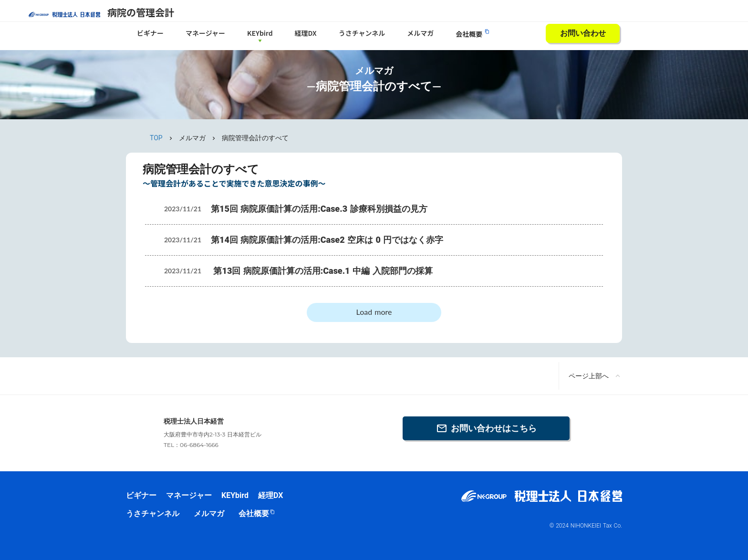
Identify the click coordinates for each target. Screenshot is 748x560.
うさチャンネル (362, 33)
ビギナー (150, 33)
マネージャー (205, 33)
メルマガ (420, 33)
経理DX (306, 33)
